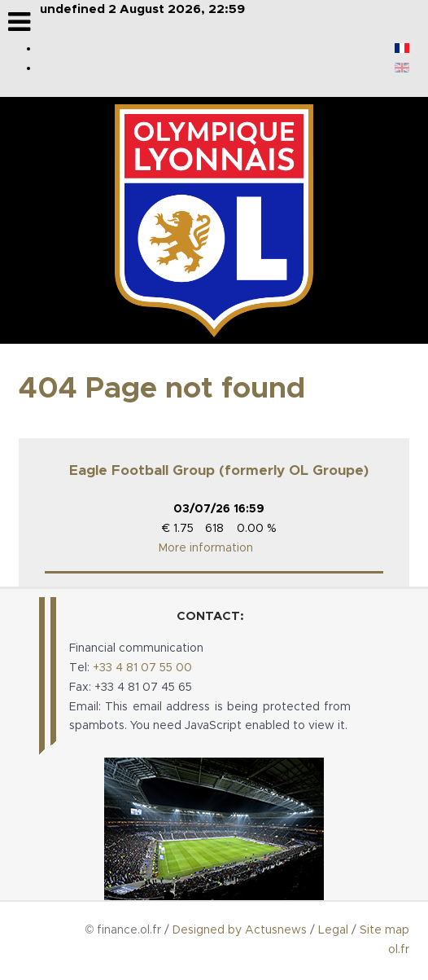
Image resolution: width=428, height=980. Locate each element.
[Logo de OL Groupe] (214, 221)
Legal (333, 930)
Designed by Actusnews (240, 930)
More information (206, 548)
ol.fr (399, 950)
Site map (384, 930)
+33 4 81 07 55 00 (142, 668)
